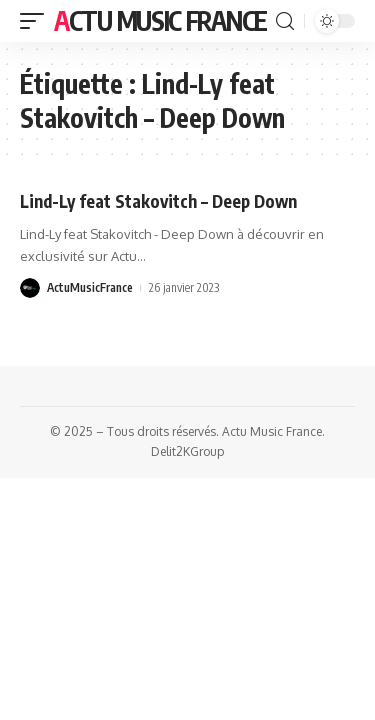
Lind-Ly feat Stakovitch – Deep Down (158, 201)
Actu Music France (160, 20)
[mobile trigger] (37, 21)
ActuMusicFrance (90, 287)
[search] (285, 21)
